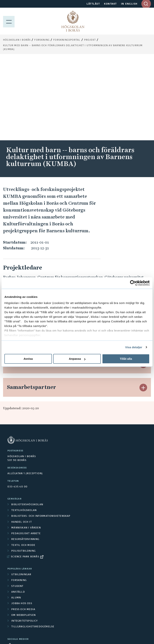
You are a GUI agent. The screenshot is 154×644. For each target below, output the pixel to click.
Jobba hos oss (22, 522)
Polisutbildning (23, 470)
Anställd (18, 511)
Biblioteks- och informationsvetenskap (41, 435)
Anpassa (77, 359)
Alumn (16, 517)
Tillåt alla (126, 359)
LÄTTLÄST (93, 4)
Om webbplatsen (23, 534)
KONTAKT (110, 4)
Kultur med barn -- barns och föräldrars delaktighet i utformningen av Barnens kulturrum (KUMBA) (73, 48)
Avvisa (28, 359)
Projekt (90, 40)
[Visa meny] (9, 21)
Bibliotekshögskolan (27, 423)
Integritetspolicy (25, 540)
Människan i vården (26, 447)
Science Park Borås (25, 476)
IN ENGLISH (129, 4)
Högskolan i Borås (17, 40)
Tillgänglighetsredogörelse (33, 545)
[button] (143, 213)
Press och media (23, 528)
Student (17, 505)
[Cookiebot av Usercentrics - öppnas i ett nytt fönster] (133, 283)
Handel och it (22, 441)
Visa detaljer (134, 347)
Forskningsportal (67, 40)
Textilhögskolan (24, 429)
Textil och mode (23, 464)
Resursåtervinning (25, 458)
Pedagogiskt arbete (26, 452)
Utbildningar (21, 493)
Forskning (42, 40)
